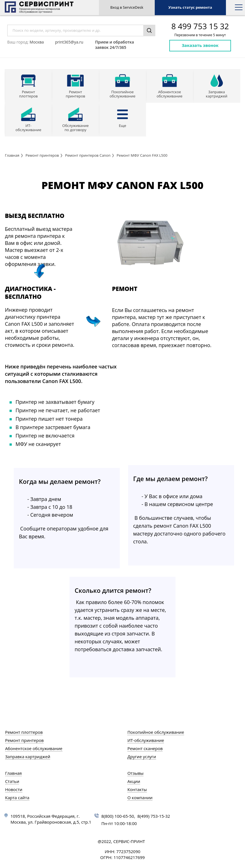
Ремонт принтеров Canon (88, 155)
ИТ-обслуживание (146, 740)
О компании (140, 798)
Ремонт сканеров (145, 748)
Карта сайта (17, 798)
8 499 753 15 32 (200, 26)
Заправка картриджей (28, 757)
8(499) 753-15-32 (154, 816)
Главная (12, 155)
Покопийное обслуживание (156, 732)
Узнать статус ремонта (190, 7)
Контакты (137, 789)
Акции (134, 781)
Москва (37, 42)
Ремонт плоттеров (24, 732)
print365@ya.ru (69, 42)
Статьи (12, 781)
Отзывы (135, 773)
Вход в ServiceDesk (127, 7)
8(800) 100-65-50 (118, 816)
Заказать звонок (200, 45)
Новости (14, 789)
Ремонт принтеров (42, 155)
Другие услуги (142, 757)
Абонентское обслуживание (34, 748)
